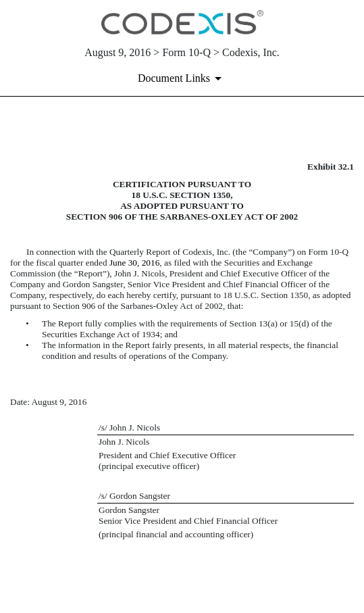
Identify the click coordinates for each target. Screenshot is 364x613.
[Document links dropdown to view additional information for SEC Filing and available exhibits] (182, 78)
